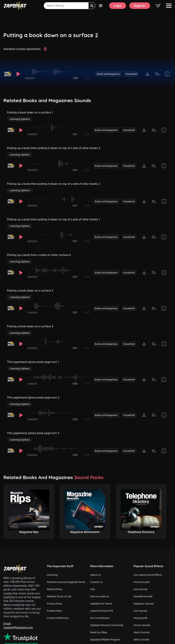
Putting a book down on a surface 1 (30, 115)
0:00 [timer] (76, 78)
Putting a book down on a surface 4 (30, 310)
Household (131, 74)
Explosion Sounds (144, 573)
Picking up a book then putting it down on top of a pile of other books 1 (54, 212)
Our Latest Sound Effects (148, 544)
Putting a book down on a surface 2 (51, 35)
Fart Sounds (140, 580)
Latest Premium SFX (102, 580)
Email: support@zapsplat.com (18, 595)
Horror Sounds (142, 594)
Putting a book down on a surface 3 (30, 278)
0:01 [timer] (75, 131)
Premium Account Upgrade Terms (66, 551)
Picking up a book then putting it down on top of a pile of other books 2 (54, 180)
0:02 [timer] (75, 359)
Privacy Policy (55, 573)
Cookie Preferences (58, 587)
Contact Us (96, 551)
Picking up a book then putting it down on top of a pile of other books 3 (54, 147)
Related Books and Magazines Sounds (47, 100)
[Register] (140, 6)
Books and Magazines (108, 74)
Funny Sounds (142, 551)
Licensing (52, 544)
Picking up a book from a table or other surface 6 (39, 245)
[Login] (118, 6)
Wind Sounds (141, 623)
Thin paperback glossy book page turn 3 (33, 408)
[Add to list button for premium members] (157, 74)
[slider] (58, 72)
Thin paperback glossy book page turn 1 (33, 343)
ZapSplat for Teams (101, 573)
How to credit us (100, 566)
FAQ (93, 559)
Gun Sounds (141, 559)
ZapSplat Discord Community (107, 594)
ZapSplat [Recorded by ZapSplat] (30, 78)
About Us (95, 544)
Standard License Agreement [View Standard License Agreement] (22, 49)
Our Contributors (100, 587)
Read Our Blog (99, 602)
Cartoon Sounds (143, 616)
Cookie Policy (54, 580)
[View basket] (158, 6)
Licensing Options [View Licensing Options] (157, 115)
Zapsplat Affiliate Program (105, 609)
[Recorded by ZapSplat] (8, 74)
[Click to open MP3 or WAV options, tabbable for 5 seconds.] (147, 74)
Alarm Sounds (142, 602)
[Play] (18, 74)
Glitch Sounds (142, 609)
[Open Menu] (169, 6)
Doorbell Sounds (143, 566)
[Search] (92, 6)
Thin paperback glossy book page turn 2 (33, 375)
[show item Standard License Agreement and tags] (167, 74)
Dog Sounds (140, 587)
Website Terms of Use (59, 566)
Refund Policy (55, 559)
